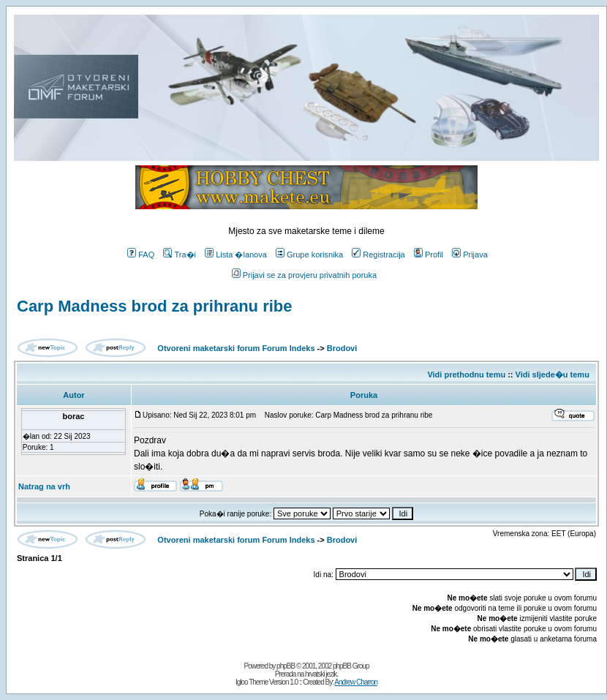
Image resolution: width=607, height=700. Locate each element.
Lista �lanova (236, 255)
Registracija (378, 255)
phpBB (286, 666)
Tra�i (180, 255)
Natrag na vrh (44, 486)
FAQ (141, 255)
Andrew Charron (356, 682)
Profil (429, 255)
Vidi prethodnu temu (466, 375)
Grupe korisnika (309, 255)
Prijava (470, 255)
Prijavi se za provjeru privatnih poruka (304, 275)
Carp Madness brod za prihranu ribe (155, 306)
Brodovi (342, 348)
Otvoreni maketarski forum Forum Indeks (236, 348)
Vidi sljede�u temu (553, 375)
